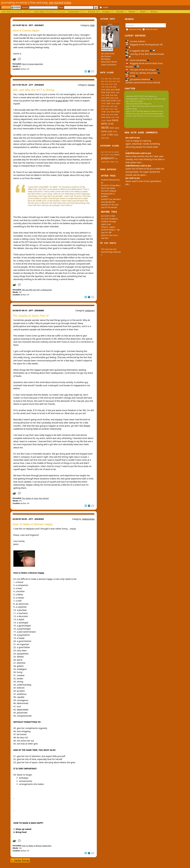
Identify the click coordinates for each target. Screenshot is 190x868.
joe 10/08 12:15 (132, 101)
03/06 (103, 117)
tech (117, 162)
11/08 (103, 95)
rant (116, 159)
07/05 (111, 124)
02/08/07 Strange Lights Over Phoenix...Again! (109, 224)
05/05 (112, 128)
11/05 (103, 121)
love (102, 155)
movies (91, 85)
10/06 (108, 112)
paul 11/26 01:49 (133, 106)
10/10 (114, 79)
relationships (88, 519)
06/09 (108, 90)
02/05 (110, 132)
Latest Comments (109, 65)
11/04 (110, 135)
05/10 (114, 81)
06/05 (105, 128)
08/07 (118, 103)
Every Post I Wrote (109, 62)
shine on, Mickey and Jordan (143, 73)
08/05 (104, 124)
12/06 (116, 109)
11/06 (103, 112)
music (111, 155)
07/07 (103, 106)
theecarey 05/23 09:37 (135, 104)
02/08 (108, 101)
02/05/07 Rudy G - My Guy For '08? (110, 231)
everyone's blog (135, 29)
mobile (16, 7)
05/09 (113, 90)
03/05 (104, 131)
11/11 (103, 79)
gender (117, 152)
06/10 (110, 81)
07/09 (103, 90)
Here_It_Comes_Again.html (33, 64)
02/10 (107, 84)
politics (117, 155)
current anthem (135, 41)
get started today (60, 3)
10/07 (108, 103)
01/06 (113, 117)
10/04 (116, 135)
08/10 (103, 81)
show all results (152, 29)
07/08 (103, 98)
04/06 (116, 115)
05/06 (112, 115)
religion (112, 162)
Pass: (76, 7)
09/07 (113, 104)
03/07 (103, 109)
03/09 (103, 92)
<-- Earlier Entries (20, 860)
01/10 (111, 84)
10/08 (107, 95)
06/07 (108, 106)
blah (92, 25)
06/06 (107, 115)
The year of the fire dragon (142, 70)
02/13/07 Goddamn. (110, 219)
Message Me (107, 49)
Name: (40, 7)
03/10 (103, 84)
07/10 (106, 81)
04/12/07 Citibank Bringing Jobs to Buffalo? (109, 194)
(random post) (132, 82)
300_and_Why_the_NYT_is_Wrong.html (37, 290)
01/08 (113, 101)
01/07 (111, 109)
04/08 (116, 98)
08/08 (116, 95)
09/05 (115, 120)
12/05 (117, 117)
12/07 (118, 101)
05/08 (112, 98)
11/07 (103, 103)
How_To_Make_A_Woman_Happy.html (37, 846)
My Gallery (106, 59)
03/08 (103, 101)
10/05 (109, 121)
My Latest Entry (108, 54)
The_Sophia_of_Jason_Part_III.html (35, 498)
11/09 (103, 87)
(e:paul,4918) (62, 101)
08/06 (118, 112)
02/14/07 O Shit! (108, 216)
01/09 (113, 92)
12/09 (115, 84)
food (109, 152)
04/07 (116, 106)
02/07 (107, 109)
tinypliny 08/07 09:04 (134, 116)
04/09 (118, 90)
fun (113, 152)
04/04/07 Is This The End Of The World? (110, 206)
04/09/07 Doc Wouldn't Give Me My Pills (111, 201)
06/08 (107, 98)
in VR (132, 76)
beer (102, 152)
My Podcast (106, 56)
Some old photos (138, 60)
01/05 (115, 132)
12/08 (117, 92)
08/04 (107, 138)
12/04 (104, 135)
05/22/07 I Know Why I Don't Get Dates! (111, 187)
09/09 (111, 87)
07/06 (103, 115)
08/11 (107, 79)
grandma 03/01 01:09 (135, 96)
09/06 (113, 112)
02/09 (108, 92)
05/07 (112, 106)
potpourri (90, 310)
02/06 (108, 117)
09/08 (112, 95)
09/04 (103, 138)
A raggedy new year (140, 51)
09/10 (118, 79)
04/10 (118, 81)
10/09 (107, 87)
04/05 (117, 128)
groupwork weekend (139, 79)
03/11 (110, 79)
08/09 (115, 87)
